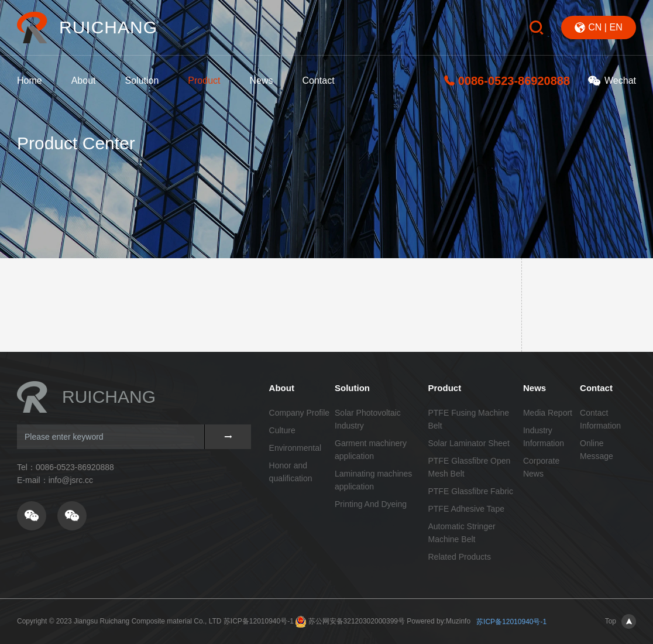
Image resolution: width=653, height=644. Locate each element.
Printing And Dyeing (371, 504)
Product (204, 80)
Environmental (295, 448)
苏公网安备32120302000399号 (357, 621)
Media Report (548, 413)
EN (616, 27)
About (84, 80)
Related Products (459, 557)
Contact (318, 80)
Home (30, 80)
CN (595, 27)
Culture (282, 430)
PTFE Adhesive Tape (466, 509)
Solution (142, 80)
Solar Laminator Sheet (468, 443)
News (261, 80)
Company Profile (300, 413)
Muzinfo (458, 621)
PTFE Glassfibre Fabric (470, 491)
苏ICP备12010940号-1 (259, 621)
